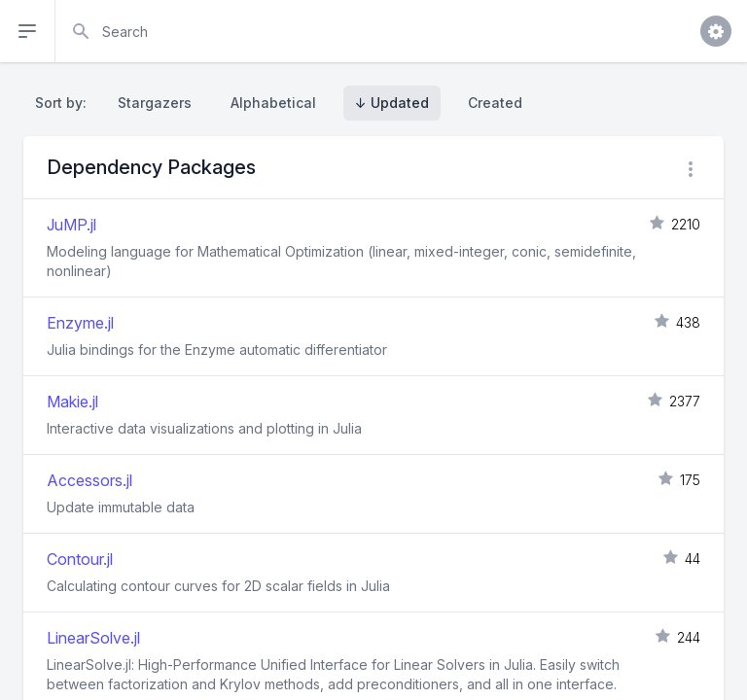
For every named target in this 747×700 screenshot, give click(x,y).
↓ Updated (392, 103)
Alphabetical (273, 103)
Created (495, 103)
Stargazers (155, 103)
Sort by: (65, 103)
